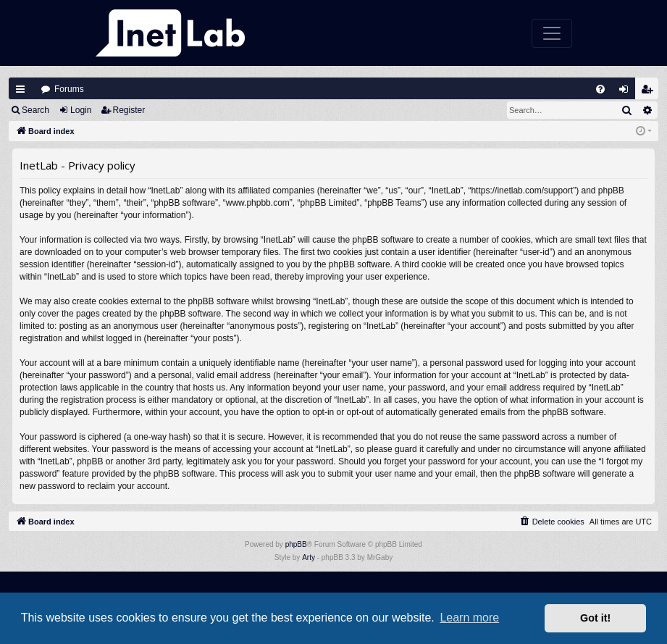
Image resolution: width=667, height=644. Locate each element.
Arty (309, 557)
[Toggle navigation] (552, 33)
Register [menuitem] (650, 92)
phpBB (296, 544)
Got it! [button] (595, 618)
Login (81, 110)
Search (35, 110)
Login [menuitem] (627, 92)
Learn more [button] (469, 618)
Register (129, 110)
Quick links (20, 89)
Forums (69, 89)
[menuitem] (600, 89)
